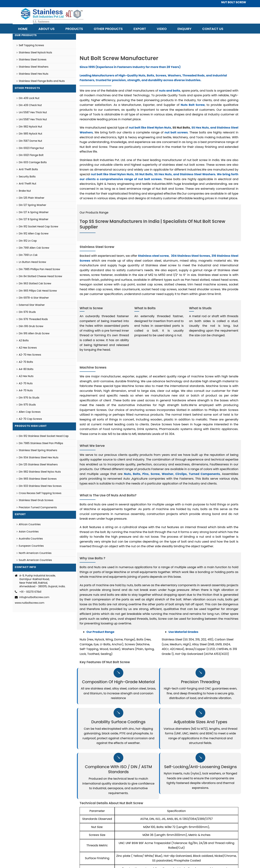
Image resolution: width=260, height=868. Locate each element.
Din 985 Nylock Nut (29, 134)
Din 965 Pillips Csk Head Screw (37, 291)
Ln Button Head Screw (31, 262)
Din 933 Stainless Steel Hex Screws (39, 486)
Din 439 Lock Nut (28, 98)
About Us (46, 29)
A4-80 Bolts (25, 369)
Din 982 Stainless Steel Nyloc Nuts (39, 472)
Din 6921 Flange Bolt (30, 155)
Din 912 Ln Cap (27, 241)
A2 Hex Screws (27, 348)
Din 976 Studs (26, 312)
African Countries (29, 524)
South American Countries (34, 560)
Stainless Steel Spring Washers (37, 450)
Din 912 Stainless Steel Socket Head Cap (43, 436)
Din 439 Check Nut (29, 105)
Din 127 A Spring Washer (33, 212)
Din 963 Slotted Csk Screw (34, 283)
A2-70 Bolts (25, 362)
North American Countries (34, 553)
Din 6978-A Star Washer (33, 298)
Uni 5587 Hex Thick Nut (32, 112)
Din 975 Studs (26, 405)
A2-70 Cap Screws (29, 419)
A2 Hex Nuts (25, 376)
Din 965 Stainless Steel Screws (37, 479)
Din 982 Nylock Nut (29, 127)
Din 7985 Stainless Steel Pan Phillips (40, 443)
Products (74, 29)
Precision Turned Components (37, 507)
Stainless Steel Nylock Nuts (34, 52)
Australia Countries (30, 539)
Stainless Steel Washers (32, 67)
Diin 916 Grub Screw (30, 326)
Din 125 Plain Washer (31, 198)
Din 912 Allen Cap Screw (32, 233)
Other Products (108, 29)
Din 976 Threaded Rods (32, 319)
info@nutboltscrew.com (34, 597)
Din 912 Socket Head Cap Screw (37, 226)
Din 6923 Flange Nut (30, 148)
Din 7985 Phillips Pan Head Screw (38, 269)
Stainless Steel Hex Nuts (32, 74)
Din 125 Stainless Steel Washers (37, 464)
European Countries (30, 546)
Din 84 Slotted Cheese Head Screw (39, 276)
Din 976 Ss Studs (28, 398)
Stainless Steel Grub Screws (35, 500)
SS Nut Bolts (181, 128)
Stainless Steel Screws (32, 60)
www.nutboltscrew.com (30, 603)
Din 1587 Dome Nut (29, 141)
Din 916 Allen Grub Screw (33, 333)
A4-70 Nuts (25, 390)
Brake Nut (24, 191)
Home (23, 29)
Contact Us (213, 29)
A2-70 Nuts (25, 383)
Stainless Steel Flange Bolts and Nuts (41, 81)
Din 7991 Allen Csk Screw (33, 248)
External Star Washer (31, 305)
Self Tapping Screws (30, 45)
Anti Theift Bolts (27, 169)
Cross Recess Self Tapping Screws (39, 493)
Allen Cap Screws (29, 412)
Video (162, 29)
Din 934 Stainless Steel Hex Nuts (37, 457)
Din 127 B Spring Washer (32, 219)
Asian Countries (28, 532)
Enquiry (185, 29)
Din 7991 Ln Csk (27, 255)
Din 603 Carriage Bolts (32, 162)
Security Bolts (26, 177)
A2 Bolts (23, 340)
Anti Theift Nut (26, 184)
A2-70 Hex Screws (29, 355)
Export (140, 29)
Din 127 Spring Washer (31, 205)
